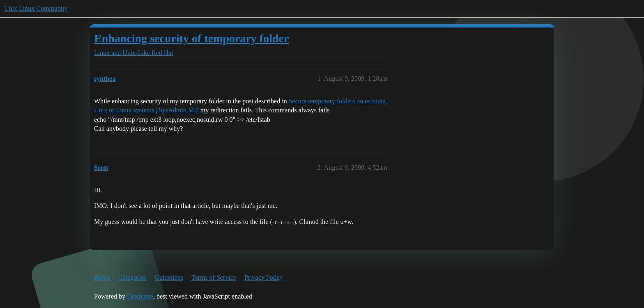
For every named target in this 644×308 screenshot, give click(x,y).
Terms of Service (214, 277)
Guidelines (169, 277)
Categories (132, 277)
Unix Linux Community (36, 8)
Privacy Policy (264, 277)
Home (102, 277)
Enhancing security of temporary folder (191, 38)
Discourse (140, 296)
